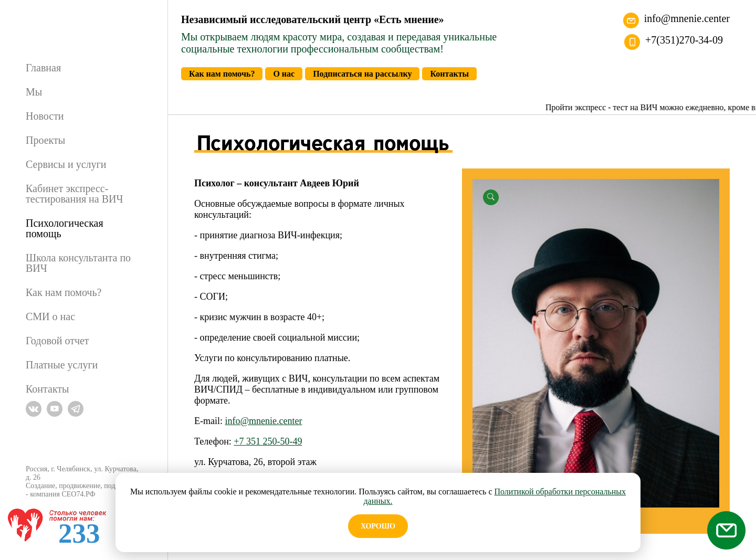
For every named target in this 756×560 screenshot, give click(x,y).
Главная (43, 68)
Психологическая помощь (65, 228)
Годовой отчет (57, 341)
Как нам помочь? (64, 292)
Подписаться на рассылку (362, 74)
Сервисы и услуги (66, 164)
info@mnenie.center (687, 18)
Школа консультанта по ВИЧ (78, 263)
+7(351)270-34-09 (684, 40)
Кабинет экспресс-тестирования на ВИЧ (74, 194)
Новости (45, 116)
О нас (284, 74)
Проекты (45, 140)
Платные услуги (62, 365)
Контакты (48, 389)
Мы (34, 92)
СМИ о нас (50, 316)
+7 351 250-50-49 (268, 441)
